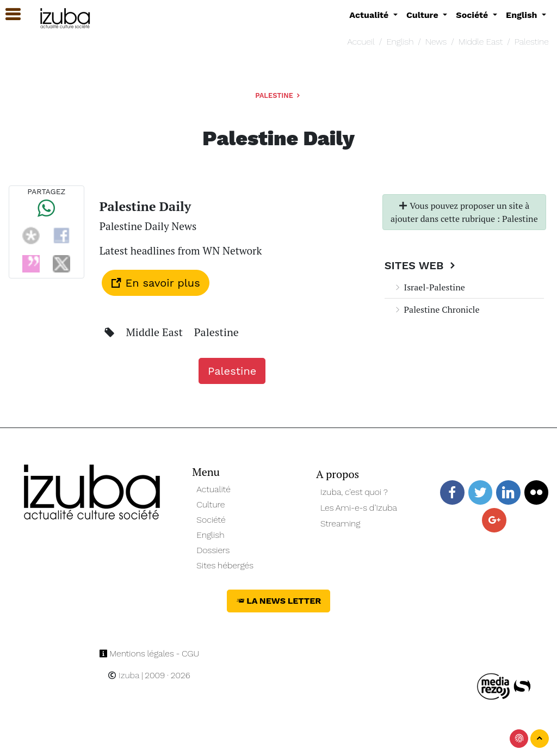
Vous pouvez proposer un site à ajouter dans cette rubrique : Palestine (464, 212)
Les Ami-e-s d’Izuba (359, 508)
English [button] (523, 15)
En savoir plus (156, 283)
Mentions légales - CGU (149, 653)
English (400, 42)
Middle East (481, 42)
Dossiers (213, 550)
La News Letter (279, 601)
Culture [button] (423, 15)
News (436, 42)
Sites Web (421, 265)
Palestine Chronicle (437, 309)
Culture (211, 504)
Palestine (532, 42)
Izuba (123, 675)
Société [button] (473, 15)
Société (211, 520)
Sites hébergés (225, 565)
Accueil (361, 42)
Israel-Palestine (429, 287)
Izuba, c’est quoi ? (354, 492)
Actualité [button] (370, 15)
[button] (8, 14)
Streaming (341, 523)
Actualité (213, 489)
